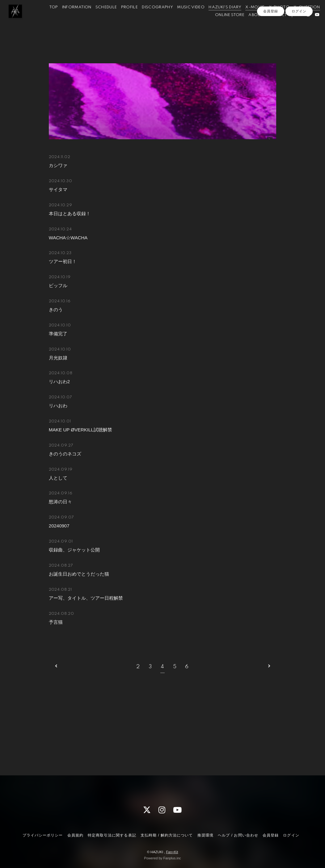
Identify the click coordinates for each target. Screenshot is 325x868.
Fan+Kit (172, 852)
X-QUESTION (190, 26)
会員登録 (271, 36)
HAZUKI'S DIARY (248, 18)
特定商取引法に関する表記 (112, 835)
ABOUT (248, 26)
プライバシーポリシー (43, 835)
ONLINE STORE (222, 26)
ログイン (299, 36)
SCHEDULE (129, 18)
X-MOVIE (278, 18)
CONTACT (269, 26)
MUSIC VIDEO (214, 18)
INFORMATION (100, 18)
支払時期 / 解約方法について (167, 835)
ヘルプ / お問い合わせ (238, 835)
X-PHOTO (302, 18)
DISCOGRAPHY (180, 18)
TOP (77, 18)
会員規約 (75, 835)
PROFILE (152, 18)
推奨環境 (205, 835)
